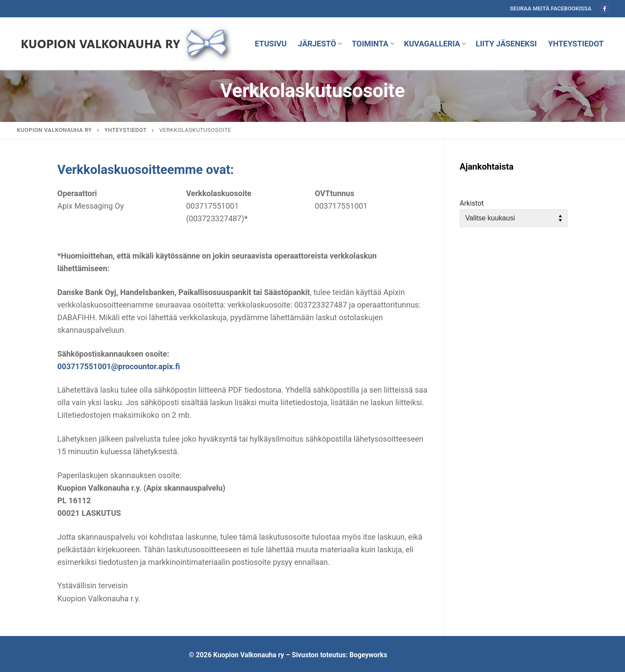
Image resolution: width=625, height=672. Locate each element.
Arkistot (472, 203)
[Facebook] (604, 8)
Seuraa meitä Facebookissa (551, 8)
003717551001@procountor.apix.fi (119, 366)
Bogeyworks (368, 655)
